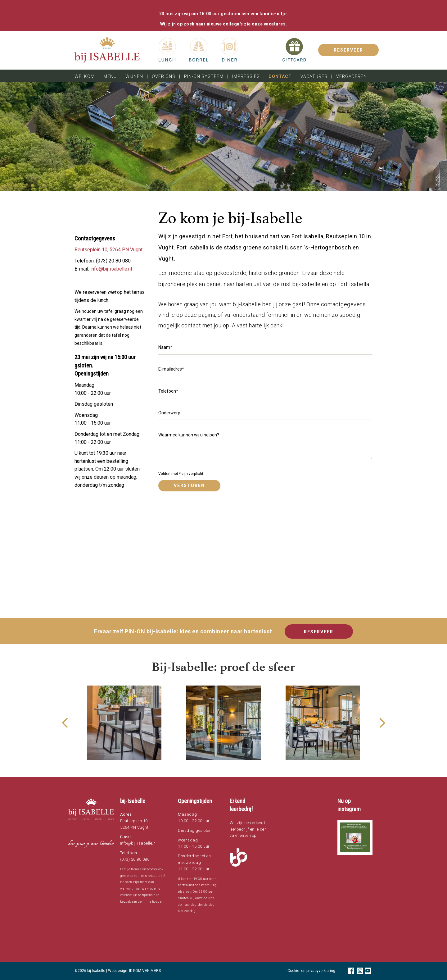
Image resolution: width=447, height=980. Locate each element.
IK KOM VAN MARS (145, 971)
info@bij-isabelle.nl (111, 269)
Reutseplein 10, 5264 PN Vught (108, 250)
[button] (355, 837)
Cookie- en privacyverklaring (311, 971)
